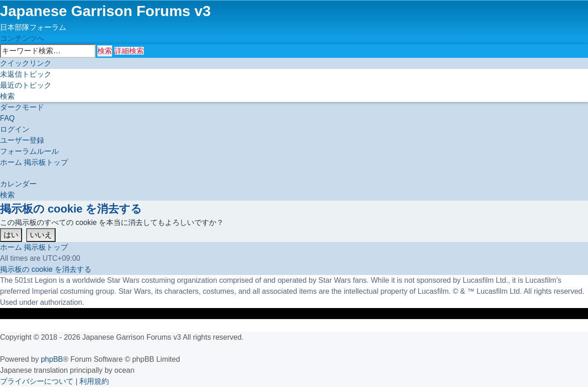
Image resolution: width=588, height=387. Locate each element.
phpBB (52, 359)
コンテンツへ (22, 38)
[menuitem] (26, 74)
